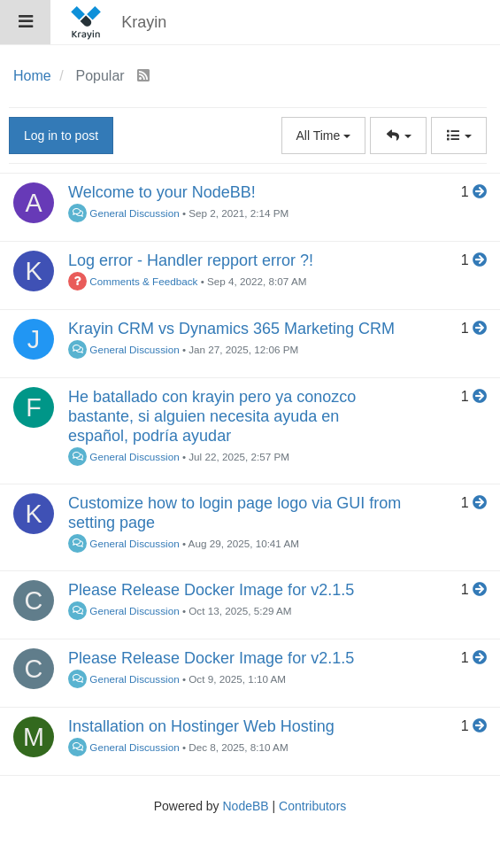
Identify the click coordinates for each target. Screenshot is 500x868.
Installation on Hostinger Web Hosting (201, 726)
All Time (324, 136)
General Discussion (124, 213)
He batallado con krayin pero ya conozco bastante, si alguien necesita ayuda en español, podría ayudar (212, 416)
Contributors (312, 806)
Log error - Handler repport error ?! (191, 260)
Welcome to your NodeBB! (162, 192)
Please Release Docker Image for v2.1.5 (211, 590)
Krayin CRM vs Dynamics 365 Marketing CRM (231, 329)
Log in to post (61, 136)
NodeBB (245, 806)
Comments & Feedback (133, 281)
